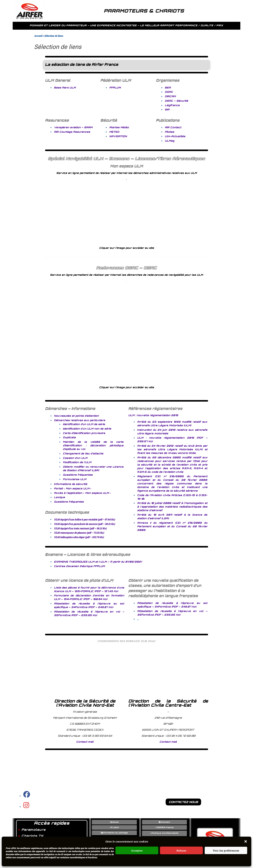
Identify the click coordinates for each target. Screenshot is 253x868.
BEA (168, 88)
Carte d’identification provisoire (84, 433)
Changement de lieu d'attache (83, 453)
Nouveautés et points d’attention (76, 416)
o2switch (223, 865)
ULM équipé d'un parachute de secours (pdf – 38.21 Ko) (84, 524)
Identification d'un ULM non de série (87, 429)
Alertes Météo (119, 127)
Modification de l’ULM (77, 462)
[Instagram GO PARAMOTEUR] (26, 807)
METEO (114, 132)
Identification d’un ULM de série (84, 424)
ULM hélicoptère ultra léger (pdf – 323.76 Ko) (79, 537)
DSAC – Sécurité (176, 101)
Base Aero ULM (65, 88)
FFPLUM (115, 88)
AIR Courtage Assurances (72, 132)
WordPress (186, 865)
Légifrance (172, 105)
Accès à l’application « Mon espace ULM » (82, 493)
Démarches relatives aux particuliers (80, 420)
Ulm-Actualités (175, 136)
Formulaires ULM (75, 479)
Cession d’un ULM (75, 458)
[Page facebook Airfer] (27, 796)
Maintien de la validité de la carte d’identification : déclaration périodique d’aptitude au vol (93, 445)
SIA (167, 109)
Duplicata (69, 437)
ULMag (170, 141)
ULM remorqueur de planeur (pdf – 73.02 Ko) (79, 533)
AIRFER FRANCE (46, 865)
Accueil (38, 36)
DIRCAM (170, 96)
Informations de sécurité (71, 484)
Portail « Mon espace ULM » (73, 488)
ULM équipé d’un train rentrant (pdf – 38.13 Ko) (80, 528)
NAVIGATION (118, 136)
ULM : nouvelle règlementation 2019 (153, 415)
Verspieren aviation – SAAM (73, 127)
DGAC (169, 92)
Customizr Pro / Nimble (140, 865)
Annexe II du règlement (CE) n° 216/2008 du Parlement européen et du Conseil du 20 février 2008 (172, 526)
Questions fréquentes (78, 475)
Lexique (59, 497)
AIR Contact (173, 127)
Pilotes (169, 132)
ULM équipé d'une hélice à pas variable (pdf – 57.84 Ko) (84, 519)
